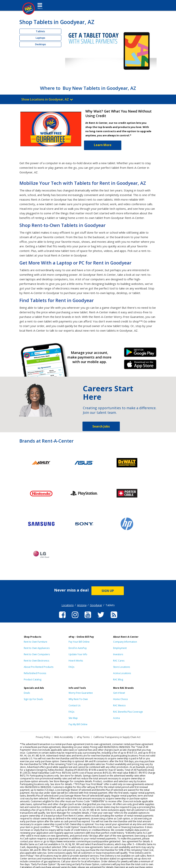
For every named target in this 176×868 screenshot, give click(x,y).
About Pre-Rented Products (39, 667)
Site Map (73, 718)
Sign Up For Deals (33, 699)
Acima (116, 718)
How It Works (76, 661)
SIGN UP (108, 591)
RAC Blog (118, 680)
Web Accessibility (64, 737)
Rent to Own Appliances (37, 648)
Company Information (125, 642)
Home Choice (120, 699)
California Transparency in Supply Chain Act (117, 737)
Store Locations (122, 667)
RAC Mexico (119, 705)
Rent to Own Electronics (36, 661)
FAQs (71, 667)
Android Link (140, 354)
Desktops (40, 44)
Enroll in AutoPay (78, 648)
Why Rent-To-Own (78, 699)
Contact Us (74, 705)
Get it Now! (119, 693)
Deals (27, 693)
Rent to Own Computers (37, 654)
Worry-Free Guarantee (81, 693)
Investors (118, 654)
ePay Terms (83, 737)
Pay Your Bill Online (79, 642)
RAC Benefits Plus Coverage (128, 712)
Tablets (40, 31)
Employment (120, 648)
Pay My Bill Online (78, 724)
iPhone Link (140, 366)
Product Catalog (33, 680)
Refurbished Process (35, 673)
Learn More (103, 145)
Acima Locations (122, 673)
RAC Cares (119, 661)
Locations (68, 605)
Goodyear (96, 605)
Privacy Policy (43, 737)
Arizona (82, 605)
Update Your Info (78, 654)
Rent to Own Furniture (36, 642)
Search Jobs (101, 426)
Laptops (40, 38)
